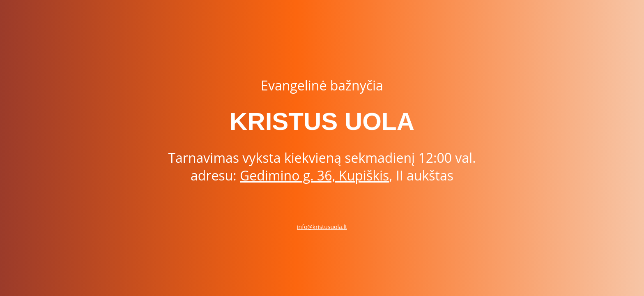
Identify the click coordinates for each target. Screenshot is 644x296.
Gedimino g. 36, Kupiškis (314, 175)
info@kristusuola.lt (322, 227)
